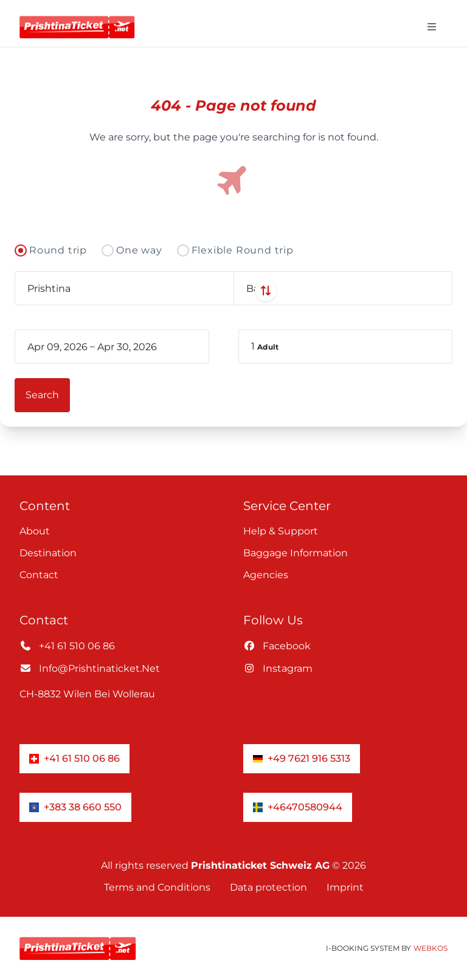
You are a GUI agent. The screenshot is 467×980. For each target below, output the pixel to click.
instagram (278, 668)
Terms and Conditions (157, 887)
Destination (48, 553)
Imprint (345, 887)
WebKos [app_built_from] (431, 948)
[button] (345, 347)
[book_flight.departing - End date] (138, 347)
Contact (39, 575)
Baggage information (296, 553)
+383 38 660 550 (75, 807)
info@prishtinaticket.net (90, 668)
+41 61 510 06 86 (67, 646)
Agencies (266, 575)
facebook (277, 646)
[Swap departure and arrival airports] (233, 291)
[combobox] (124, 288)
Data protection (268, 887)
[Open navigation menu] (432, 27)
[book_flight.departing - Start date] (57, 347)
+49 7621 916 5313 (302, 758)
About (35, 531)
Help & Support (281, 531)
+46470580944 (298, 807)
